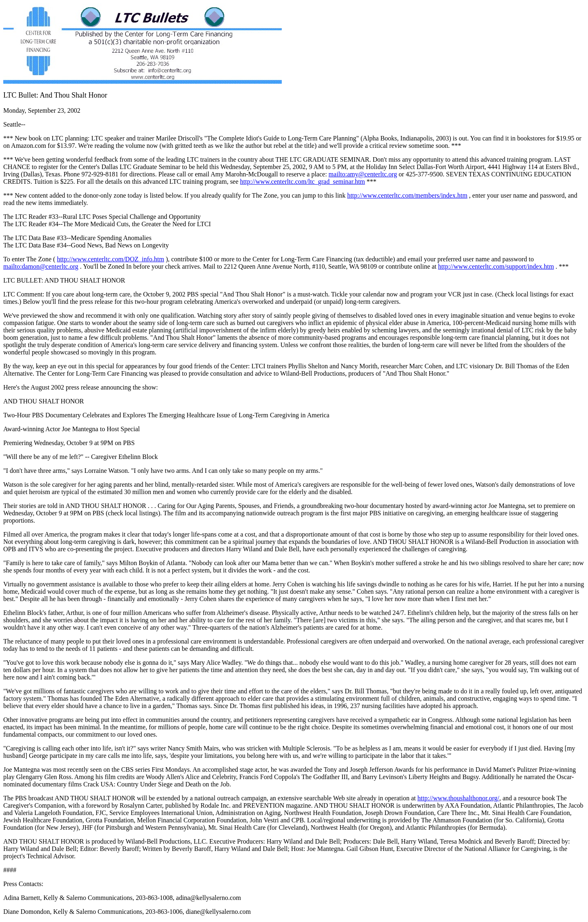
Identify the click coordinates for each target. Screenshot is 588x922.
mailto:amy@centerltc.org (363, 174)
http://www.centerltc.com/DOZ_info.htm (110, 259)
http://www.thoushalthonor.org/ (458, 798)
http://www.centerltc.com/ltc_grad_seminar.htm (303, 182)
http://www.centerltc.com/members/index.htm (407, 195)
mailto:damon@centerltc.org (41, 266)
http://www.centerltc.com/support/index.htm (496, 266)
